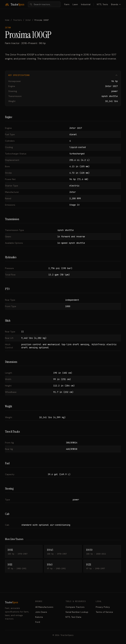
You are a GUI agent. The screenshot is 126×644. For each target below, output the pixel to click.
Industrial (86, 4)
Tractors (17, 20)
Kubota (39, 617)
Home (7, 20)
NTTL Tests (102, 4)
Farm (67, 4)
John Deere (41, 612)
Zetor (28, 20)
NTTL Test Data (73, 617)
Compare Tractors (75, 607)
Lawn (75, 4)
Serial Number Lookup (77, 612)
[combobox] (44, 4)
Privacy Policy (103, 607)
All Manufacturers (44, 607)
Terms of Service (104, 612)
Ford (38, 622)
